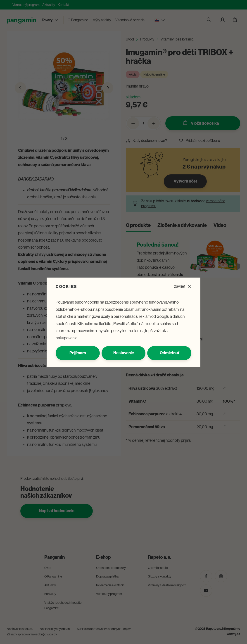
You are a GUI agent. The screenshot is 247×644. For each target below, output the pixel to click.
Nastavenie (124, 353)
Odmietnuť (169, 353)
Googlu (163, 316)
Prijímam (78, 353)
